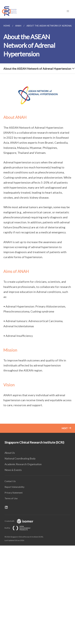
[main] (37, 226)
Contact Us (10, 481)
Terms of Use (11, 498)
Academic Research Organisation (23, 464)
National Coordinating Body (20, 458)
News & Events (13, 470)
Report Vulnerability (14, 487)
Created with (21, 521)
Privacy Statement (14, 493)
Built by (20, 528)
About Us (10, 453)
